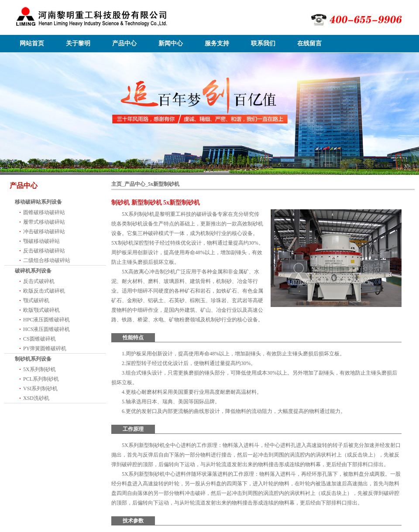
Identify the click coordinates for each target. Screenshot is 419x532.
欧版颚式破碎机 (41, 310)
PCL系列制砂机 (41, 379)
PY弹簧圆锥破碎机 (45, 348)
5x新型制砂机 (164, 184)
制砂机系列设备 (33, 359)
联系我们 (263, 43)
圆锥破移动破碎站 (44, 212)
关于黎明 (78, 43)
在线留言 (309, 43)
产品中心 (124, 43)
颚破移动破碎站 (41, 241)
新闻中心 (171, 43)
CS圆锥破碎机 (39, 339)
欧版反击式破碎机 (44, 291)
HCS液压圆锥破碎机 (46, 329)
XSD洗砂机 (36, 398)
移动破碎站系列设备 (38, 202)
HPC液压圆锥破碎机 (46, 320)
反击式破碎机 (39, 281)
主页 (117, 184)
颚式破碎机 (36, 300)
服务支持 (217, 43)
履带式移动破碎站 (44, 222)
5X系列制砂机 (39, 369)
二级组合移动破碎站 (47, 260)
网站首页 (32, 43)
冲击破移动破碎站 (44, 232)
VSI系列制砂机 (40, 389)
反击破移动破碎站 (44, 251)
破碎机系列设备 (33, 271)
